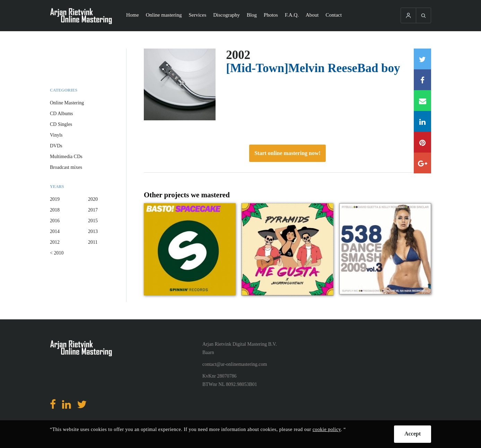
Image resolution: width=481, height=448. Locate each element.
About (312, 15)
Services (197, 15)
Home (133, 15)
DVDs (56, 146)
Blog (252, 15)
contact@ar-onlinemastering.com (235, 364)
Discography (226, 15)
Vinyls (56, 135)
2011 (93, 242)
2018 (55, 210)
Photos (271, 15)
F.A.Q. (292, 15)
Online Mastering (67, 103)
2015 (93, 221)
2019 (55, 199)
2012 (55, 242)
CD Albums (62, 114)
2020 (93, 199)
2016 (55, 221)
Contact (334, 15)
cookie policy (327, 429)
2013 (93, 231)
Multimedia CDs (66, 157)
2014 (55, 231)
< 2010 (57, 253)
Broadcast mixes (66, 167)
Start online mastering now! (287, 153)
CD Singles (61, 124)
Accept (413, 434)
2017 (93, 210)
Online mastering (164, 15)
